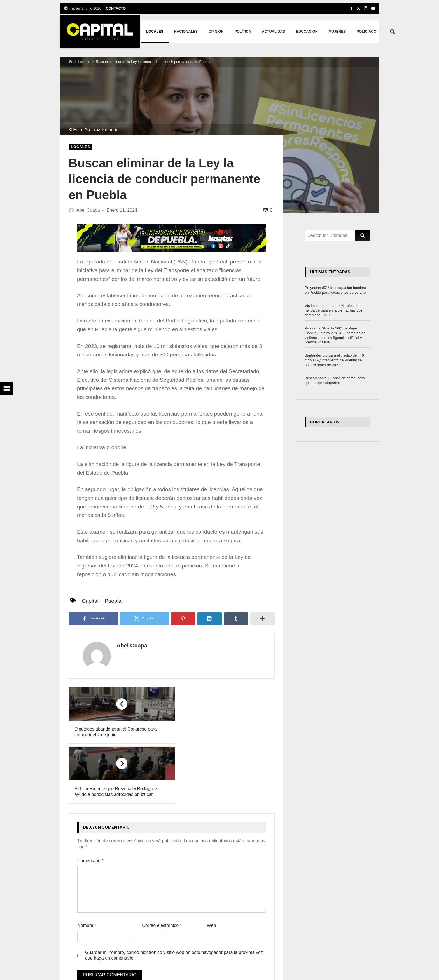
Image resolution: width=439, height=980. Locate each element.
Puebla (113, 601)
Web (212, 866)
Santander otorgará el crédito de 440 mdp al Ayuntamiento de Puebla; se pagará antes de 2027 (334, 360)
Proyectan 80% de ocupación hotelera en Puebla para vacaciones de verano (335, 290)
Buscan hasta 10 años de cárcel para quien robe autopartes (335, 380)
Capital (90, 601)
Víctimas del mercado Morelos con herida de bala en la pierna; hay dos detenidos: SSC (334, 310)
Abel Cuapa (126, 646)
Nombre (87, 866)
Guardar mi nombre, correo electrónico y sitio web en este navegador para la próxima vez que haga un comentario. (174, 896)
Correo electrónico (162, 866)
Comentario (90, 801)
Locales (84, 62)
